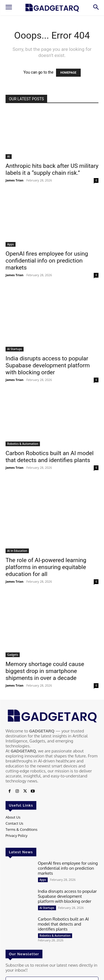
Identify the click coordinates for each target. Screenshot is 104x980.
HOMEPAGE (68, 73)
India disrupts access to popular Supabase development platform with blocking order (48, 365)
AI (9, 156)
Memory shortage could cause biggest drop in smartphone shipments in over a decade (45, 671)
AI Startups (15, 349)
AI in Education (17, 551)
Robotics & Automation (23, 444)
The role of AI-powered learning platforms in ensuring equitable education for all (46, 567)
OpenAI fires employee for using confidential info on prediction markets (47, 261)
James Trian (15, 180)
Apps (11, 244)
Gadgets (13, 655)
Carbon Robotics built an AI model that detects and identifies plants (50, 457)
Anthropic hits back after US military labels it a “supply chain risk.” (52, 169)
